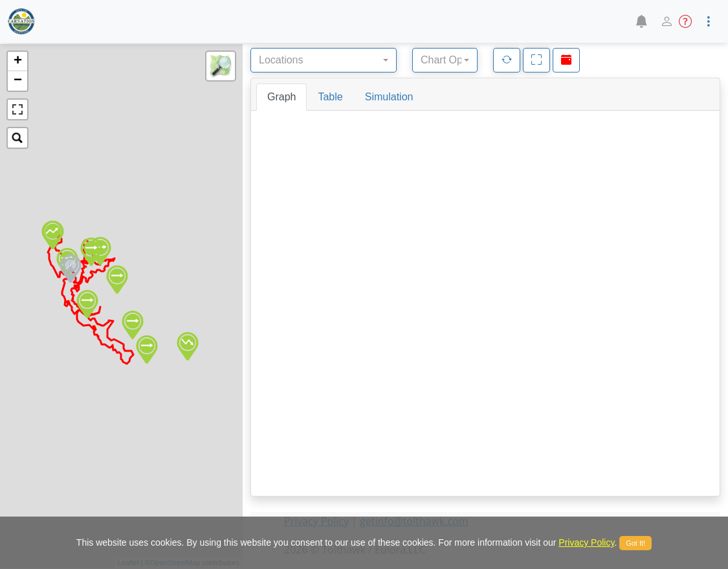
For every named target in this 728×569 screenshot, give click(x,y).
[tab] (281, 97)
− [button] (18, 81)
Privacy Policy (586, 542)
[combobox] (324, 60)
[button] (641, 21)
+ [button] (18, 61)
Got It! (635, 543)
